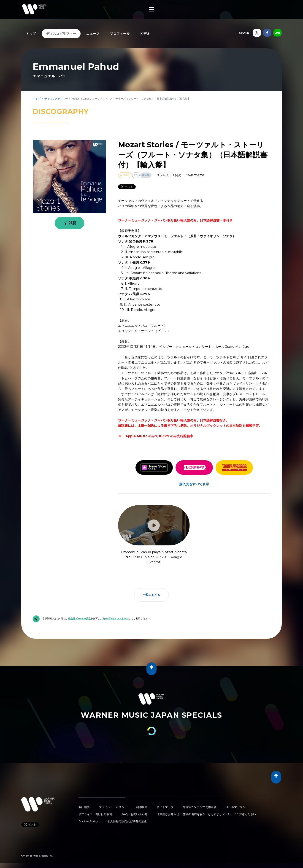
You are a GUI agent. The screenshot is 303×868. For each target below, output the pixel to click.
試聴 (69, 223)
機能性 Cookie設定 (79, 619)
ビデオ (145, 34)
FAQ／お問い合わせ (135, 814)
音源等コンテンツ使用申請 (200, 807)
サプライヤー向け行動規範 (95, 814)
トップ (31, 34)
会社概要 (84, 807)
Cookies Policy (88, 821)
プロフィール (120, 34)
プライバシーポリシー (113, 807)
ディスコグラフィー (61, 34)
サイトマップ (165, 807)
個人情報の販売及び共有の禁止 (127, 821)
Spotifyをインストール (115, 619)
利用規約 (142, 807)
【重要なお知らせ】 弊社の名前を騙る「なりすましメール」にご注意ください (206, 814)
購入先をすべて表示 (194, 484)
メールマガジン (235, 807)
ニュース (93, 34)
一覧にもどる (151, 595)
